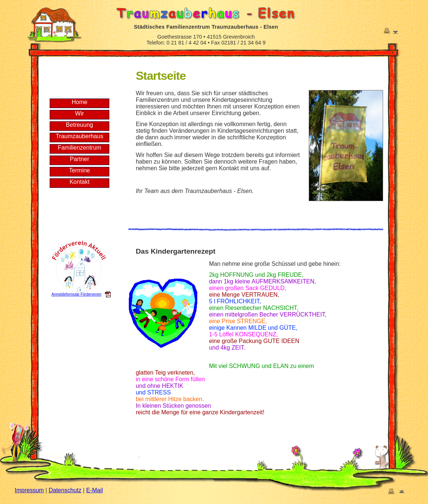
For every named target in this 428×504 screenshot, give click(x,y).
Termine (80, 170)
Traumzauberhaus (79, 136)
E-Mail (94, 490)
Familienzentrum (79, 148)
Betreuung (79, 125)
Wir (79, 113)
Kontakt (79, 182)
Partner (79, 159)
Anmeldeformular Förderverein (77, 294)
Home (80, 102)
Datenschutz (65, 490)
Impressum (29, 490)
